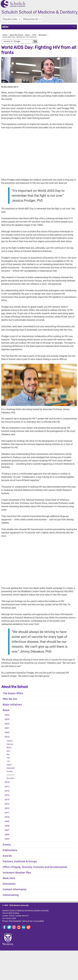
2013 (7, 804)
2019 (34, 35)
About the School (16, 35)
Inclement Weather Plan (17, 873)
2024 (7, 715)
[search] (17, 41)
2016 (7, 791)
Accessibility (39, 921)
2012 (7, 808)
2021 (7, 728)
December (11, 778)
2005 (7, 839)
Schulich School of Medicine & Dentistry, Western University (25, 910)
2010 (7, 817)
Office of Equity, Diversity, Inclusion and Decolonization (35, 867)
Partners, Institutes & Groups (20, 861)
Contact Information (15, 889)
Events (7, 845)
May (8, 754)
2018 (7, 782)
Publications (10, 850)
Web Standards (15, 921)
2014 (7, 800)
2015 (7, 795)
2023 (7, 719)
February (10, 744)
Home (5, 35)
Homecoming (11, 895)
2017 (7, 786)
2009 (7, 821)
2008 (7, 826)
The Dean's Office (13, 693)
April (8, 751)
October (10, 771)
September (11, 768)
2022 (7, 724)
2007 (7, 830)
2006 (7, 835)
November (43, 35)
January (10, 741)
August (9, 765)
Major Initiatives (12, 705)
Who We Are (10, 699)
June (8, 758)
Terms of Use (27, 921)
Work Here (9, 878)
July (8, 761)
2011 (7, 813)
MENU (5, 27)
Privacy (5, 921)
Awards (7, 856)
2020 (7, 732)
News (28, 35)
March (9, 748)
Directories (9, 884)
